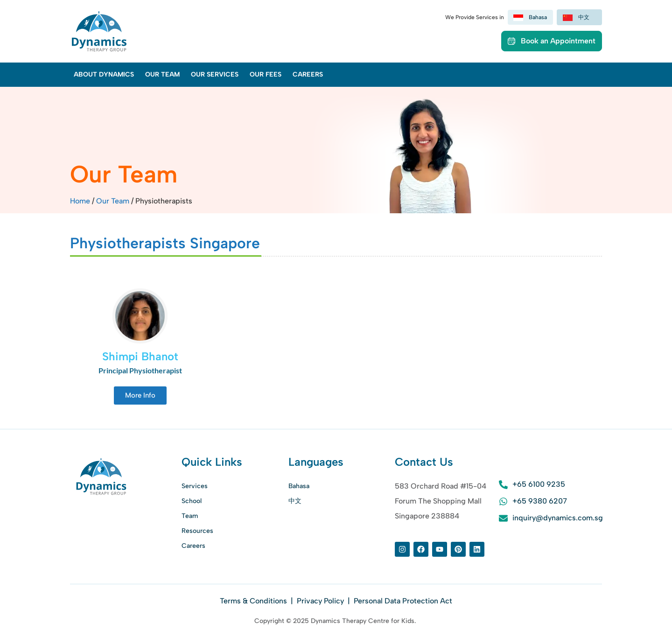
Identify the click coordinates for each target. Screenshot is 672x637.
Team (190, 516)
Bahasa (299, 486)
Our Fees (266, 74)
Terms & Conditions (254, 601)
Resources (197, 531)
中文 (295, 501)
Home (80, 201)
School (192, 501)
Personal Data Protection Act (403, 601)
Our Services (215, 74)
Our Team (162, 74)
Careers (308, 74)
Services (195, 486)
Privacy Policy (320, 601)
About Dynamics (104, 74)
